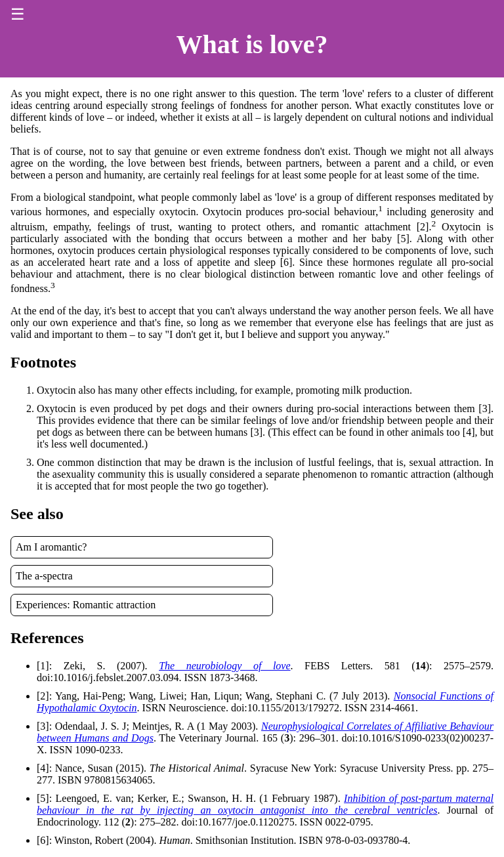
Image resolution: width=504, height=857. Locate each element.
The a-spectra (44, 576)
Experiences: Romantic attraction (86, 605)
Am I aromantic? (51, 547)
